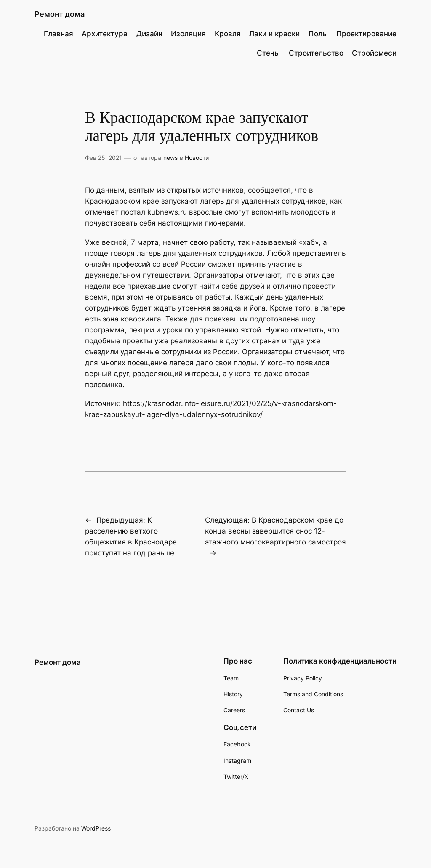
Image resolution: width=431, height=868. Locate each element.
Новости (197, 158)
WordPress (96, 828)
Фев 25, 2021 (104, 158)
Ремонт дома (60, 14)
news (170, 158)
